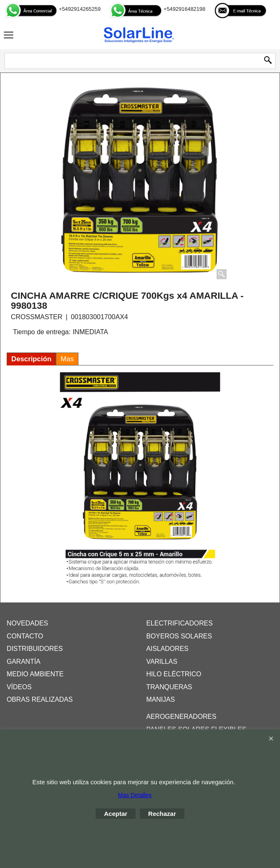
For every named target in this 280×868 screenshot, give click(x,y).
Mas (67, 359)
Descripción (31, 359)
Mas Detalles (135, 795)
